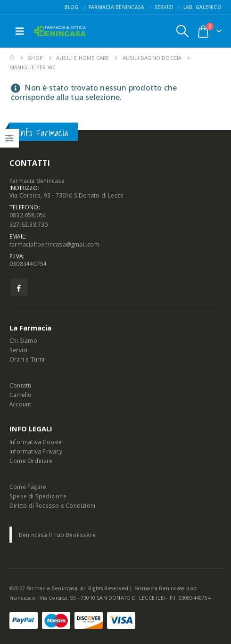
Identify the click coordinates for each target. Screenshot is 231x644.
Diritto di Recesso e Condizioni (52, 505)
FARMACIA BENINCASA (117, 7)
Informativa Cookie (36, 442)
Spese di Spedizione (38, 496)
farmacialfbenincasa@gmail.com (54, 244)
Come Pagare (28, 487)
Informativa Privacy (36, 451)
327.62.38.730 (29, 224)
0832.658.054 (28, 215)
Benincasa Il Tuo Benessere (57, 535)
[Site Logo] (60, 31)
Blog (72, 7)
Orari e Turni (27, 359)
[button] (20, 31)
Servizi (164, 7)
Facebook (19, 287)
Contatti (21, 385)
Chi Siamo (23, 340)
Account (20, 404)
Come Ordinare (31, 461)
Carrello (21, 395)
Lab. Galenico (202, 7)
